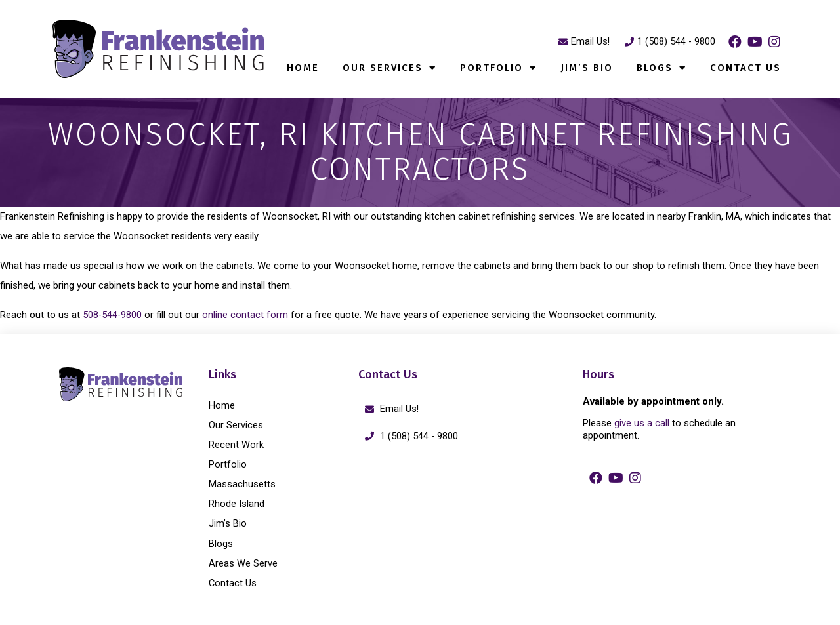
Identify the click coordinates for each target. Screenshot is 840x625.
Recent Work (236, 445)
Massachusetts (242, 484)
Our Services (389, 68)
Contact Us (745, 68)
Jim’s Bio (587, 68)
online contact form (248, 315)
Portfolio (498, 68)
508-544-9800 (113, 315)
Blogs (661, 68)
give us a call (642, 423)
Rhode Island (237, 504)
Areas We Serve (243, 563)
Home (303, 68)
